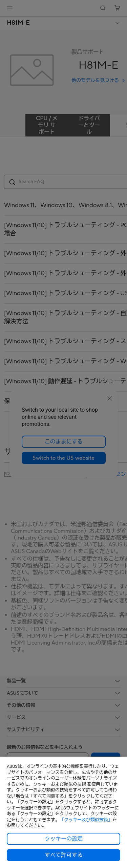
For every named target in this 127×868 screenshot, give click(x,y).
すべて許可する (64, 855)
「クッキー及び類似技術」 (86, 820)
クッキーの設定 (64, 839)
